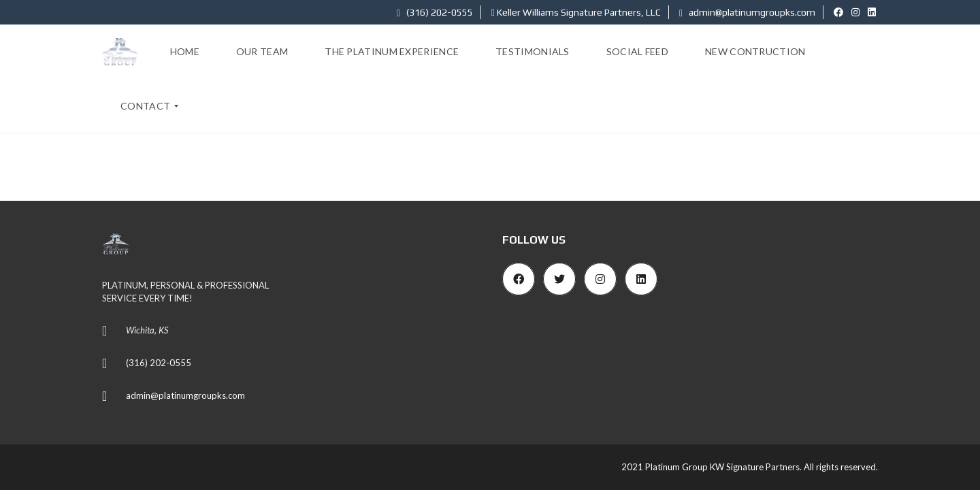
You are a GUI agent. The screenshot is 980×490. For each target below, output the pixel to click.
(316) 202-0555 (435, 12)
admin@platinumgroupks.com (747, 12)
